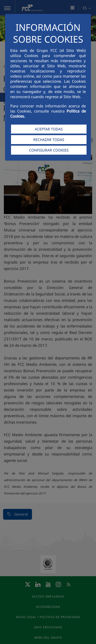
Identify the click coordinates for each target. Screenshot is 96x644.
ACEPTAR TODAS (49, 129)
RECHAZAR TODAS (49, 140)
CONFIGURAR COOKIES (49, 150)
